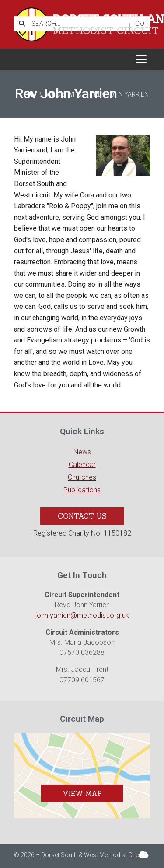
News (82, 452)
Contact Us (82, 516)
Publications (82, 490)
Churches (82, 477)
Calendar (82, 465)
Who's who (64, 94)
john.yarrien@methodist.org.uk (82, 615)
